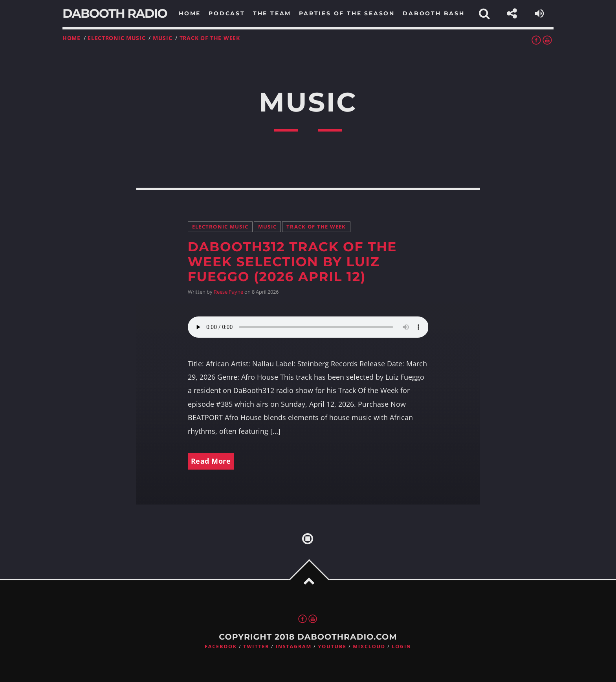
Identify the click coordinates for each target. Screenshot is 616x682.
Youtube (332, 646)
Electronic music (116, 38)
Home (71, 38)
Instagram (294, 646)
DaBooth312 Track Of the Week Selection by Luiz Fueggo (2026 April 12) (292, 262)
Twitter (256, 646)
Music (163, 38)
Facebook (221, 646)
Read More (211, 461)
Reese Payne (228, 292)
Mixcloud (369, 646)
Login (401, 646)
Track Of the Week (210, 38)
